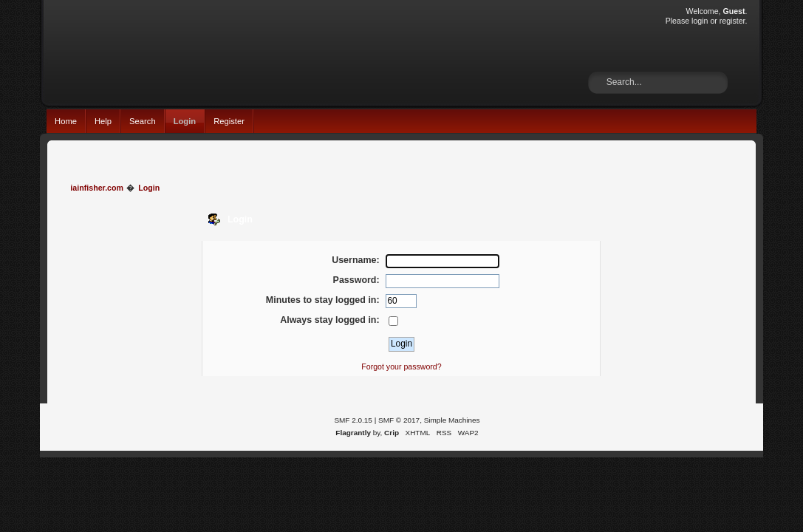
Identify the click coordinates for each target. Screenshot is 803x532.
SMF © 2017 (399, 420)
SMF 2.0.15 (353, 420)
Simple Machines (452, 420)
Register (229, 121)
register (732, 21)
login (700, 21)
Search (143, 121)
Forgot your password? (401, 366)
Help (103, 121)
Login (185, 121)
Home (66, 121)
